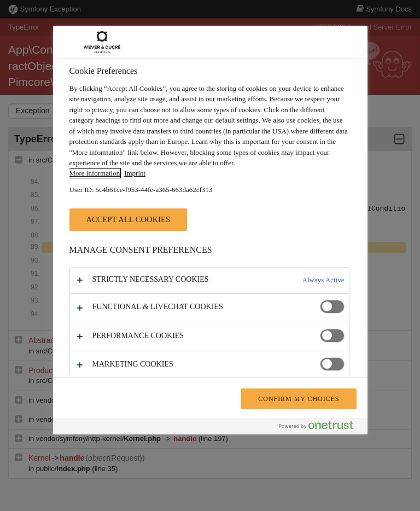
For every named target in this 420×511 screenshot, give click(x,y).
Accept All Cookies (129, 219)
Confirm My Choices (299, 399)
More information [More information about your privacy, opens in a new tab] (95, 173)
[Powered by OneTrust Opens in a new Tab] (320, 428)
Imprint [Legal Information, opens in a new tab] (135, 173)
